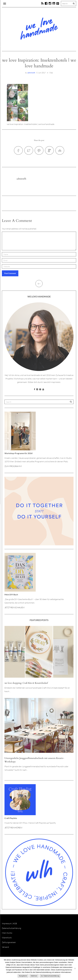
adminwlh (31, 73)
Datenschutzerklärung (11, 928)
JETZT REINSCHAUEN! (15, 607)
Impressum (7, 923)
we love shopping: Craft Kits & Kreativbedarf (26, 683)
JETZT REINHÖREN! (13, 828)
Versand (5, 947)
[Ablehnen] (75, 968)
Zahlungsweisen (9, 942)
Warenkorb (7, 938)
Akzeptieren (23, 976)
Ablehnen (34, 976)
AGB (15, 923)
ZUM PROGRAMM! (13, 466)
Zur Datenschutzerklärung (50, 976)
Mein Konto (7, 933)
